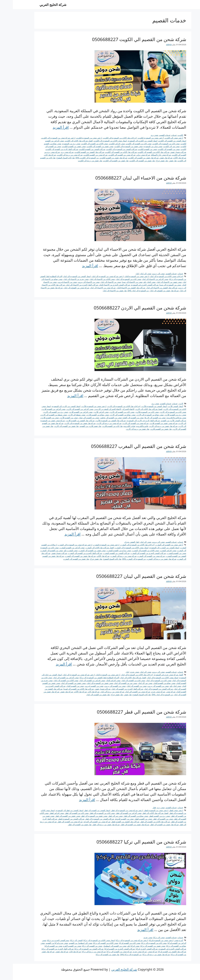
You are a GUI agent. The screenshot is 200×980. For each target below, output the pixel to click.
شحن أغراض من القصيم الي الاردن (67, 409)
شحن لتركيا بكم (121, 946)
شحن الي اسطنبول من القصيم (68, 943)
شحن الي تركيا (146, 937)
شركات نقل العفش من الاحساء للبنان (118, 288)
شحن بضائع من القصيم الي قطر (123, 816)
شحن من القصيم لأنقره (59, 946)
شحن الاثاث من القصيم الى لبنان (53, 680)
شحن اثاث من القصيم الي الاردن (109, 412)
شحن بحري (122, 672)
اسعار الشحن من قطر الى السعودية (57, 810)
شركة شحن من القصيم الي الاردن (123, 423)
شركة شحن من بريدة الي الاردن (96, 423)
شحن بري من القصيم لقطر (147, 816)
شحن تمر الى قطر (103, 816)
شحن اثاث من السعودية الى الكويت (153, 144)
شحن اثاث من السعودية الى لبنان (116, 279)
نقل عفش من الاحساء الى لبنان (102, 291)
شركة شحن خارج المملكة (148, 155)
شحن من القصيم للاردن (37, 418)
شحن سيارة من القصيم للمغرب (106, 550)
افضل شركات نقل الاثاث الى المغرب (87, 548)
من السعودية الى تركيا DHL (118, 954)
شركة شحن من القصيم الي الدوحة (84, 822)
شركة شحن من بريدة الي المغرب (111, 556)
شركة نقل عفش (153, 158)
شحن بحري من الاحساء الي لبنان (63, 279)
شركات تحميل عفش (165, 152)
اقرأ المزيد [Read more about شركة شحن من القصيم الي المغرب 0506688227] (60, 534)
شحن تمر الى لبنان (132, 683)
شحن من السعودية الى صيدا (157, 285)
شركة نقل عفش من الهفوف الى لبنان (151, 291)
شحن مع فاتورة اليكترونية (164, 418)
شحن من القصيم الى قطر (150, 819)
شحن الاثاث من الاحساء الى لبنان (89, 279)
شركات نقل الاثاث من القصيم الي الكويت (108, 152)
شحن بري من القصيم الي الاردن (43, 412)
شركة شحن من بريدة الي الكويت (57, 155)
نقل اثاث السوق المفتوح (53, 158)
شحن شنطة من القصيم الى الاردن (41, 415)
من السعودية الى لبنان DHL (125, 291)
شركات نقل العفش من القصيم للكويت (77, 152)
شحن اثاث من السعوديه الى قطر (89, 813)
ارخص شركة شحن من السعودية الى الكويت (45, 138)
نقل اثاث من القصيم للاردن (100, 426)
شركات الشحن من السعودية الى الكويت (109, 149)
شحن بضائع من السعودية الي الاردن (137, 415)
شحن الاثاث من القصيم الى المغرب (133, 550)
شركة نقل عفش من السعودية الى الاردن (67, 423)
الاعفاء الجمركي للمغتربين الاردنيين (95, 409)
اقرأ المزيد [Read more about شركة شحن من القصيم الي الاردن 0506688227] (62, 396)
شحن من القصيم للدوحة (112, 819)
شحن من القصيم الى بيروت (145, 686)
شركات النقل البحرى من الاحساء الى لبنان (69, 285)
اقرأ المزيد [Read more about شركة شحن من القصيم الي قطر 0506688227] (74, 800)
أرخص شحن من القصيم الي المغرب (156, 545)
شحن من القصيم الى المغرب (39, 550)
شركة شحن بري (54, 152)
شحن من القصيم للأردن (56, 418)
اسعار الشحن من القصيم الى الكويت (159, 141)
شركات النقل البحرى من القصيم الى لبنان (115, 689)
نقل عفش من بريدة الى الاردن (125, 429)
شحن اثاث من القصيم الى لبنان (120, 680)
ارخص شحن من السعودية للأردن (81, 406)
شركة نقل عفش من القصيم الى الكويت (131, 158)
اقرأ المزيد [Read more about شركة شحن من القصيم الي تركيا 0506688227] (132, 930)
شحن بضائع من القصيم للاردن (85, 415)
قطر (141, 807)
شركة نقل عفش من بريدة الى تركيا (143, 954)
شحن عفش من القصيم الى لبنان (61, 683)
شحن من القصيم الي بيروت (102, 686)
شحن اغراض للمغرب (155, 550)
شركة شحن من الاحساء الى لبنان (90, 288)
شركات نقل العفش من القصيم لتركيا (159, 952)
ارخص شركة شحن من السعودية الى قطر (114, 810)
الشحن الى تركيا (64, 940)
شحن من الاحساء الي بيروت (76, 282)
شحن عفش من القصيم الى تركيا (140, 946)
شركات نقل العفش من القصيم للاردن (67, 421)
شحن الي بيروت (146, 274)
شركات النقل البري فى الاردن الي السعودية (130, 421)
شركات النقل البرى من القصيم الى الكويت (49, 149)
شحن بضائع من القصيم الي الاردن (110, 415)
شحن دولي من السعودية (140, 146)
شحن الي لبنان (133, 274)
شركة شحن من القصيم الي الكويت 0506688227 (126, 39)
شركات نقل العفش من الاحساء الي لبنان (149, 288)
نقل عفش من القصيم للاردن (148, 429)
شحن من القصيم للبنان (62, 686)
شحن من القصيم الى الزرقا (142, 418)
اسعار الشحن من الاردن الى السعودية (53, 406)
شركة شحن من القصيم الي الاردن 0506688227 (127, 308)
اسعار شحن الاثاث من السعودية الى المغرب (119, 548)
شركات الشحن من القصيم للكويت (79, 149)
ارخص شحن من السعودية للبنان (124, 276)
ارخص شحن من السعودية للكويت (76, 138)
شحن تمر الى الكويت (159, 146)
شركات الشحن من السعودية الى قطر (87, 819)
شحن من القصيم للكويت (135, 149)
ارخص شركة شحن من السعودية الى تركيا (119, 940)
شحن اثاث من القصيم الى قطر (64, 813)
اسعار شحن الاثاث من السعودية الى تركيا (86, 940)
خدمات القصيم (152, 135)
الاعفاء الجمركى (115, 409)
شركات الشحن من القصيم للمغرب (103, 553)
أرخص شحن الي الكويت (161, 138)
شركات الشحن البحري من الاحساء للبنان (102, 285)
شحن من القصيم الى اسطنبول (102, 946)
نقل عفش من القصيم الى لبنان (85, 695)
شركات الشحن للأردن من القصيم (161, 421)
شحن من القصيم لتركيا (41, 946)
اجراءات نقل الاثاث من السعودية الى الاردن (111, 406)
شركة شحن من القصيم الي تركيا (106, 952)
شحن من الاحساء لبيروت (54, 282)
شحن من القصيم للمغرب (164, 553)
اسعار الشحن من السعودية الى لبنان (64, 276)
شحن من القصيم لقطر (130, 819)
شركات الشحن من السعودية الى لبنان (146, 689)
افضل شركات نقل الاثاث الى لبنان (120, 678)
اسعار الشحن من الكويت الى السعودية (130, 141)
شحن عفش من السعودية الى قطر (81, 816)
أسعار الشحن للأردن (163, 406)
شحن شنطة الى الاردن (64, 415)
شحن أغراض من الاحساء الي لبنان (142, 279)
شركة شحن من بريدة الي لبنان (100, 692)
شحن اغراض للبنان (100, 680)
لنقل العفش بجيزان (119, 542)
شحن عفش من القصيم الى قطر (55, 816)
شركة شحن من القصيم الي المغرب (138, 556)
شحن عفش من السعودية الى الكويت (116, 146)
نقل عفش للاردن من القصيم (78, 426)
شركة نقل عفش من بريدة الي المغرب (149, 559)
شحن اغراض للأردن (88, 412)
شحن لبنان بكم (163, 686)
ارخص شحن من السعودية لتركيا (148, 940)
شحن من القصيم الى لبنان (124, 686)
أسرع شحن (166, 940)
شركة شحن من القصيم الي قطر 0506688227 (129, 712)
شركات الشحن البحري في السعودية (132, 285)
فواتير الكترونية (117, 426)
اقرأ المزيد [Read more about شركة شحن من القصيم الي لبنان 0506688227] (51, 664)
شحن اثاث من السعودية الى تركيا (141, 943)
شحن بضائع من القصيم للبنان (152, 683)
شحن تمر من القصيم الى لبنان (113, 683)
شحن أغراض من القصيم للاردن (41, 409)
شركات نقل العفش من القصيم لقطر (112, 822)
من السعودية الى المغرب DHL (121, 559)
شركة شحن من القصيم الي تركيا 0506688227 (128, 842)
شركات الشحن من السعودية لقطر (58, 819)
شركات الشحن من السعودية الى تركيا (76, 949)
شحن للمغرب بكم (58, 550)
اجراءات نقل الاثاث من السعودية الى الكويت (107, 138)
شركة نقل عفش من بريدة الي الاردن (150, 426)
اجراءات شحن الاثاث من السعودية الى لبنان (154, 276)
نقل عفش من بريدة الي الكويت (77, 161)
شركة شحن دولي (130, 155)
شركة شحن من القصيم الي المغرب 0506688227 (126, 446)
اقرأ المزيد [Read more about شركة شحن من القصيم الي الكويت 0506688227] (48, 127)
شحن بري (142, 135)
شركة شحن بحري (145, 692)
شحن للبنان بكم (137, 282)
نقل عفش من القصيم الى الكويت (129, 161)
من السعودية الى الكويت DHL (74, 158)
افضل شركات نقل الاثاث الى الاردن (136, 409)
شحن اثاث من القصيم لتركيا (117, 943)
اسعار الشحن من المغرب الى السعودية (152, 548)
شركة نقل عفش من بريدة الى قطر (93, 824)
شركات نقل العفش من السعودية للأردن (98, 421)
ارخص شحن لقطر (163, 810)
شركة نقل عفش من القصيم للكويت (101, 158)
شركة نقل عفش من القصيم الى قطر (152, 824)
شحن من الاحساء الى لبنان (98, 282)
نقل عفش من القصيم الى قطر (67, 824)
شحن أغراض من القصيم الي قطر (116, 813)
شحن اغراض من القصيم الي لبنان (79, 680)
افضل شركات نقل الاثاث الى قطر (143, 813)
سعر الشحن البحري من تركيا (45, 940)
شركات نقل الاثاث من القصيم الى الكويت (141, 152)
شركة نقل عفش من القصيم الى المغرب (68, 556)
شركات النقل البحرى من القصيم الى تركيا (45, 949)
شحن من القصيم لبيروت (81, 686)
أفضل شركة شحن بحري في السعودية (156, 675)
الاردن (168, 404)
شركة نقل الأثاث (167, 158)
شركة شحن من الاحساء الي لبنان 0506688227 (128, 178)
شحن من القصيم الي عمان (76, 418)
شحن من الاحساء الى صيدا (119, 282)
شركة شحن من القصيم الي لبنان (125, 692)
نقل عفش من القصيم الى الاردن (54, 426)
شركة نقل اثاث (37, 155)
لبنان (124, 274)
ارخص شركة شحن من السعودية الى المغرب (62, 545)
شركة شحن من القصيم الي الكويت (109, 155)
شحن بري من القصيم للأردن (163, 415)
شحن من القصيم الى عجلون (98, 418)
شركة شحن (158, 692)
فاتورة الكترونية (129, 426)
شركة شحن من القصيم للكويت (83, 155)
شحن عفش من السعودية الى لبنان (87, 683)
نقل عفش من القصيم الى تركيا (95, 954)
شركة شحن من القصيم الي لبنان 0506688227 (128, 576)
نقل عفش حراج (149, 161)
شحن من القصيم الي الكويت (156, 149)
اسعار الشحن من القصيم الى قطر (84, 810)
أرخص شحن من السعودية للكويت (138, 138)
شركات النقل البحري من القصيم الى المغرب (72, 553)
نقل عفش (160, 161)
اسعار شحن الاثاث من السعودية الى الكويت (98, 141)
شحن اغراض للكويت (104, 144)
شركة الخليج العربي (40, 5)
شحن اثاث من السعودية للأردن (134, 412)
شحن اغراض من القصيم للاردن (68, 412)
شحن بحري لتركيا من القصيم (44, 943)
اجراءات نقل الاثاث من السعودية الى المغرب (125, 545)
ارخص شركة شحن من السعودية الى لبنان (95, 276)
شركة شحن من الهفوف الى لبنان (64, 288)
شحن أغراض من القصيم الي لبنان (53, 678)
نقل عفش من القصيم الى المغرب (63, 559)
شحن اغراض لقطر (44, 813)
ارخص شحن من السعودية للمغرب (93, 545)
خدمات (161, 135)
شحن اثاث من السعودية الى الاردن (160, 412)
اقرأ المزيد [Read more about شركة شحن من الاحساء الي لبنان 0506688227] (77, 266)
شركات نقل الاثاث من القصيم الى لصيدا (66, 689)
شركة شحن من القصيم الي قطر (57, 822)
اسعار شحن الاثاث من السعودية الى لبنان (150, 678)
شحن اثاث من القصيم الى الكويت (126, 144)
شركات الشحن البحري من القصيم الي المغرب (135, 553)
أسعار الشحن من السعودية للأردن (141, 406)
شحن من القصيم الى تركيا (79, 946)
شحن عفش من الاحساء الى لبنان (156, 282)
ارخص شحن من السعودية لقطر (143, 810)
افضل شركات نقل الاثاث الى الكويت (66, 141)
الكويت (168, 135)
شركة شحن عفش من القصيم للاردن (151, 423)
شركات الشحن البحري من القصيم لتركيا (107, 949)
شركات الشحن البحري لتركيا (134, 949)
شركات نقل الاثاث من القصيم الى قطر (142, 822)
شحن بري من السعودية (58, 144)
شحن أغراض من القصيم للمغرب (59, 548)
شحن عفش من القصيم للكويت (61, 146)
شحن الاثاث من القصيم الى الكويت (82, 144)
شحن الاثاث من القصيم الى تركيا (93, 943)
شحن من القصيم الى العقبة (120, 418)
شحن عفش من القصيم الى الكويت (87, 146)
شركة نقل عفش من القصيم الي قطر (122, 824)
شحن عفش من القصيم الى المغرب (79, 550)
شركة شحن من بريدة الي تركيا (81, 952)
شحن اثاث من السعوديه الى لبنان (146, 680)
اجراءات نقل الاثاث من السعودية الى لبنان (124, 675)
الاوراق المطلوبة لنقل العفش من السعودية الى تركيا (87, 678)
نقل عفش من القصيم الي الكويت (103, 161)
